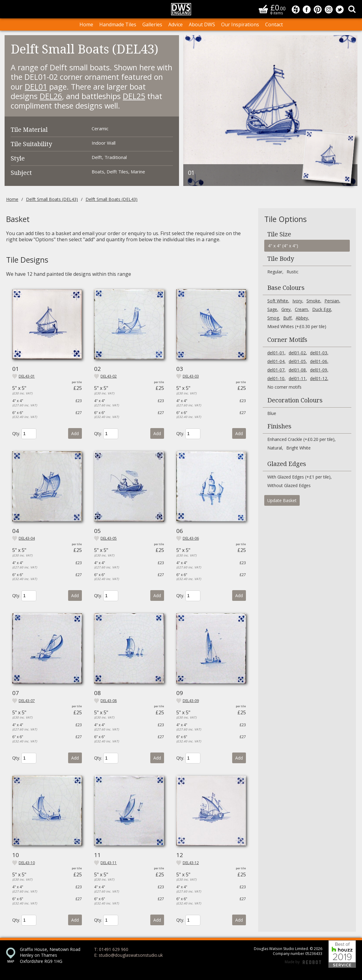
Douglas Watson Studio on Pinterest (318, 9)
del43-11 (109, 863)
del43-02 (109, 376)
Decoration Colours (295, 400)
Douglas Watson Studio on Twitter (340, 9)
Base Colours (286, 288)
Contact (274, 24)
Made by (303, 962)
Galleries (152, 24)
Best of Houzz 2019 (342, 954)
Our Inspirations (240, 24)
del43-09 (191, 701)
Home (86, 24)
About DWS (202, 24)
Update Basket (282, 500)
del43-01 (27, 376)
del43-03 (191, 376)
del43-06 (191, 538)
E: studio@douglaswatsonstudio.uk (128, 955)
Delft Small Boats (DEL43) (52, 199)
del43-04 (27, 538)
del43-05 (109, 538)
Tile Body (281, 259)
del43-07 (27, 701)
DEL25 (134, 96)
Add (75, 433)
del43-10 (27, 863)
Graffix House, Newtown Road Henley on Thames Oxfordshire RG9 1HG (50, 955)
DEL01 (36, 87)
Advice (176, 24)
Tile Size (279, 234)
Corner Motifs (287, 340)
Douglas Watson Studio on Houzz (296, 9)
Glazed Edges (287, 464)
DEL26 (51, 96)
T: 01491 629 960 (111, 949)
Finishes (279, 426)
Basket (263, 9)
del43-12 (191, 863)
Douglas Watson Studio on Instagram (329, 9)
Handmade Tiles (118, 24)
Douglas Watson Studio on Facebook (307, 9)
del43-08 (109, 701)
